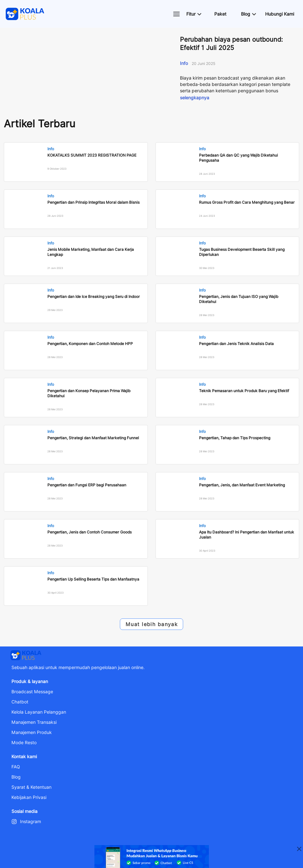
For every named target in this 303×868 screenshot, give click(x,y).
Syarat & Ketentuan (31, 787)
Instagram (31, 822)
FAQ (16, 767)
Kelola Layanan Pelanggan (39, 712)
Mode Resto (24, 743)
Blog (16, 777)
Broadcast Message (32, 692)
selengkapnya (195, 98)
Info (185, 63)
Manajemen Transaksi (34, 722)
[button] (194, 14)
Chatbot (20, 702)
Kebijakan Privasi (29, 797)
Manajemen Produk (32, 732)
